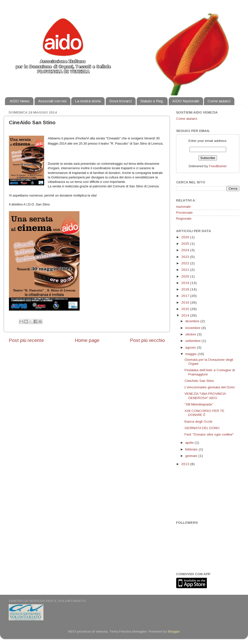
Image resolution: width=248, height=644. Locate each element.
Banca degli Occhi (198, 422)
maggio (191, 354)
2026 (186, 237)
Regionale (184, 219)
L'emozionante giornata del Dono (210, 387)
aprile (190, 443)
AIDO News (20, 101)
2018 (186, 289)
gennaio (192, 456)
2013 (186, 464)
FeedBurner (218, 166)
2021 (186, 270)
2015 (186, 309)
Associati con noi (52, 101)
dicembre (193, 321)
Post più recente (26, 340)
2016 (186, 302)
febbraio (192, 449)
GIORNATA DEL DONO (202, 428)
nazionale (183, 207)
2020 (186, 276)
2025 (186, 244)
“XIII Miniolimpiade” (199, 404)
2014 (186, 315)
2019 (186, 283)
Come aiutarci (219, 101)
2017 (186, 296)
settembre (193, 341)
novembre (193, 328)
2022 (186, 263)
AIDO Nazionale (186, 101)
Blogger (174, 631)
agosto (191, 347)
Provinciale (184, 213)
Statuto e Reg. (152, 101)
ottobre (191, 334)
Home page (87, 340)
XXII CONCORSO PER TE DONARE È (204, 413)
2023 (186, 257)
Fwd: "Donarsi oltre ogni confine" (209, 434)
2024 (186, 250)
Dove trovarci (121, 101)
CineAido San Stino (199, 381)
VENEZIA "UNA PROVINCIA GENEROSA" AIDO (205, 396)
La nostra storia (88, 101)
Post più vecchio (147, 340)
